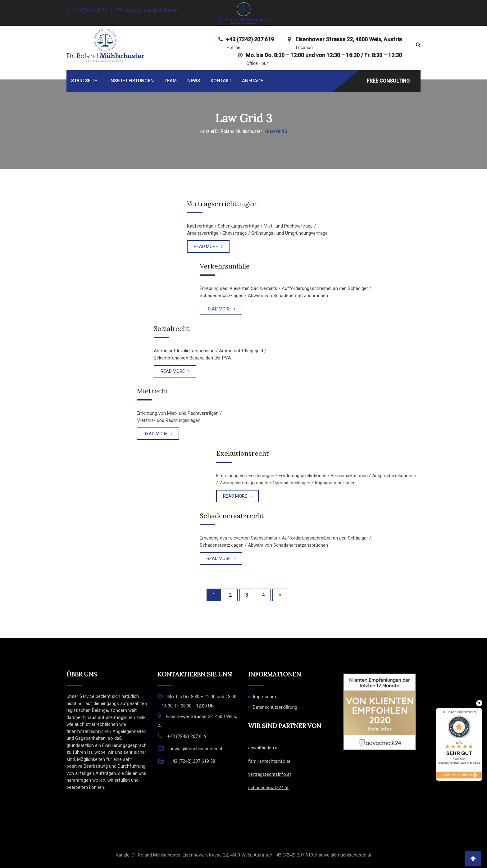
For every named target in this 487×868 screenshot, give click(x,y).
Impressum (264, 697)
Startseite (84, 81)
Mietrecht (153, 391)
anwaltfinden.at (264, 748)
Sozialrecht (172, 328)
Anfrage (253, 81)
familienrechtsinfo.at (269, 761)
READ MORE (208, 246)
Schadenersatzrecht (232, 516)
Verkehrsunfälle (225, 266)
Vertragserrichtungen (222, 204)
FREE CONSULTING (388, 81)
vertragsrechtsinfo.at (270, 774)
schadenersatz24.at (268, 788)
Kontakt (221, 81)
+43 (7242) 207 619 (93, 10)
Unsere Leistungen (131, 81)
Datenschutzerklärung (275, 707)
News (194, 81)
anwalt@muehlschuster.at (151, 10)
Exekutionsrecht (243, 453)
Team (171, 81)
